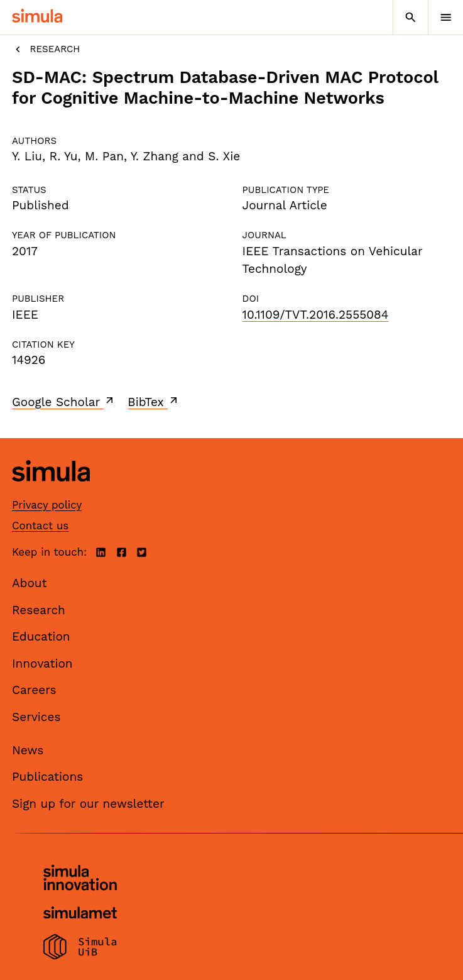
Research (46, 49)
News (28, 750)
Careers (34, 690)
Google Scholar (64, 402)
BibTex (154, 402)
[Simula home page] (51, 491)
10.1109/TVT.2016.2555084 (316, 315)
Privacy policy (47, 505)
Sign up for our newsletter (88, 804)
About (30, 583)
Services (36, 717)
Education (41, 636)
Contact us (40, 526)
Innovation (42, 663)
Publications (47, 777)
